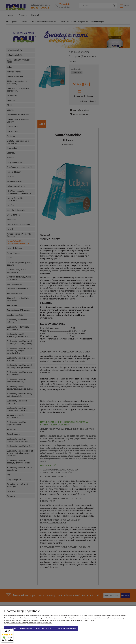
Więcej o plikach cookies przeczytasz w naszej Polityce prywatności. (28, 623)
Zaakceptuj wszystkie (66, 629)
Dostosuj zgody (44, 629)
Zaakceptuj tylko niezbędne (19, 629)
